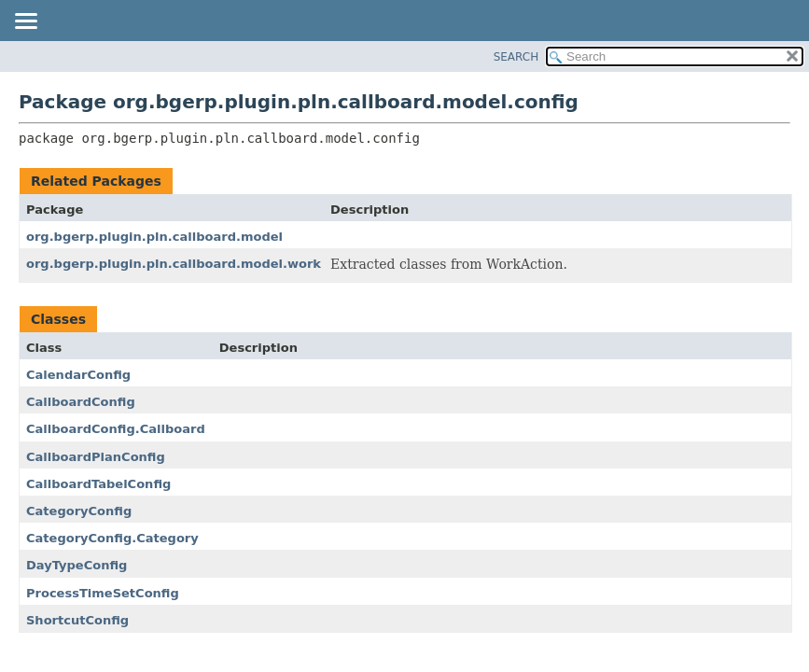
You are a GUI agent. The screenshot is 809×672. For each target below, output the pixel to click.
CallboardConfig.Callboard (116, 429)
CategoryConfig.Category (112, 538)
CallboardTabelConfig (98, 484)
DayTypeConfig (77, 565)
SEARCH (516, 57)
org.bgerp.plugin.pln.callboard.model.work (174, 264)
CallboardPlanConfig (96, 457)
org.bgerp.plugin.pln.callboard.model (154, 237)
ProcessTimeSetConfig (103, 593)
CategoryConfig (79, 511)
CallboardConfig (81, 402)
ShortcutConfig (77, 620)
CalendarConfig (78, 375)
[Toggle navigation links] (25, 22)
